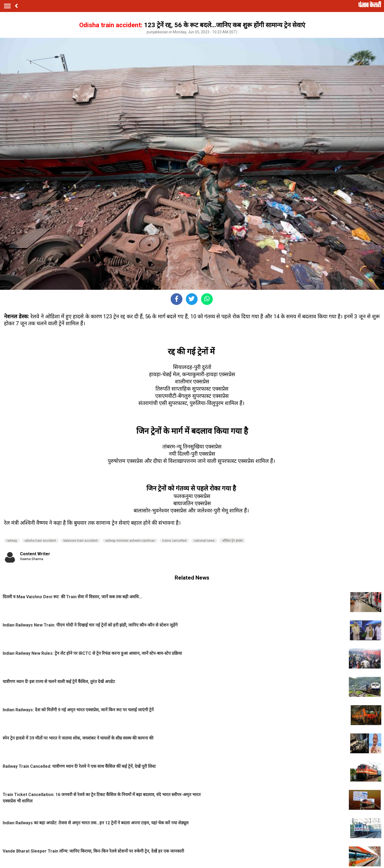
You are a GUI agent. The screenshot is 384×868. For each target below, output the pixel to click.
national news (204, 541)
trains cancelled (174, 541)
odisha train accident (40, 541)
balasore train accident (81, 541)
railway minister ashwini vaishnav (130, 541)
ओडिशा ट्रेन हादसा (232, 541)
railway (12, 541)
